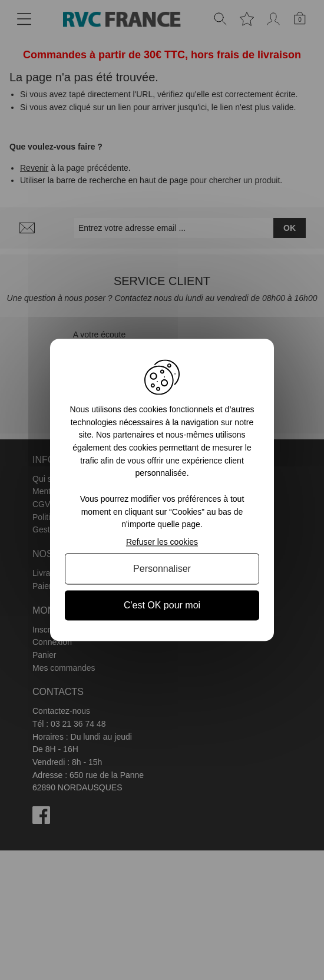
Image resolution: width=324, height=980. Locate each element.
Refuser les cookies (162, 542)
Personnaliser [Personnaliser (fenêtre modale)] (162, 569)
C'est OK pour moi (162, 605)
